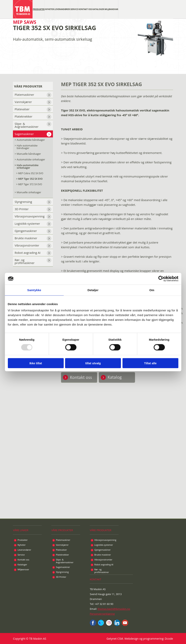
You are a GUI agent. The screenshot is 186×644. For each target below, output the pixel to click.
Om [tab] (152, 290)
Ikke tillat (36, 363)
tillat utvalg (93, 363)
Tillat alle (150, 363)
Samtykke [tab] (34, 290)
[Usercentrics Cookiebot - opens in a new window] (161, 279)
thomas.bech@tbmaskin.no (114, 609)
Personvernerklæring (102, 614)
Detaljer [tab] (93, 290)
